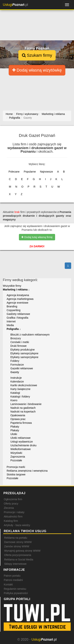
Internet (11, 321)
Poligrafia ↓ (14, 329)
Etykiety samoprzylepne (24, 353)
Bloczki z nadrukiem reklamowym (30, 335)
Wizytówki (16, 453)
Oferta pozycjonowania (18, 555)
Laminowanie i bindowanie (26, 404)
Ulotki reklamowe (21, 438)
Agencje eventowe (17, 303)
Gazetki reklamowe (22, 368)
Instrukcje (16, 378)
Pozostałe (16, 460)
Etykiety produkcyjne (23, 350)
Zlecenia (9, 508)
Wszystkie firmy (12, 286)
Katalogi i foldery (20, 397)
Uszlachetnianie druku (23, 445)
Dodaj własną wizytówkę (37, 70)
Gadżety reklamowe (18, 314)
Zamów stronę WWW (17, 546)
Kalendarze (17, 382)
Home (9, 114)
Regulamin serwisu (15, 589)
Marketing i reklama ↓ (16, 290)
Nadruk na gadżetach (23, 408)
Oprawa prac (18, 419)
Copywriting (14, 310)
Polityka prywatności (16, 593)
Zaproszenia (18, 457)
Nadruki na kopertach (23, 412)
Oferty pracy (11, 504)
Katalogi (15, 393)
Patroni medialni (13, 580)
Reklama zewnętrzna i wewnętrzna (27, 471)
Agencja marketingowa (20, 299)
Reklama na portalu (16, 538)
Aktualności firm (13, 517)
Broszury (16, 338)
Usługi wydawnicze (22, 442)
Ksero (14, 400)
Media (10, 325)
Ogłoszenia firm (13, 499)
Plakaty (15, 427)
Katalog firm (11, 521)
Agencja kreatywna (18, 295)
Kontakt (8, 584)
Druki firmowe (19, 346)
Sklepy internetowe (15, 564)
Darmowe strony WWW (18, 542)
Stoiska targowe (16, 474)
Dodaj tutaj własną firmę (37, 237)
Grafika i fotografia (17, 318)
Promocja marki (16, 467)
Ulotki (14, 434)
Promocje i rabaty (14, 512)
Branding (12, 306)
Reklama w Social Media (19, 560)
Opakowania (18, 415)
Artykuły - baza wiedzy (17, 525)
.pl (15, 5)
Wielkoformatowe (21, 449)
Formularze (17, 365)
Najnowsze (46, 172)
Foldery (15, 361)
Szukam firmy (37, 55)
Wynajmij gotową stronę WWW (22, 551)
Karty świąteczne (20, 389)
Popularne (30, 172)
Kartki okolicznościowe (24, 385)
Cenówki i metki (20, 342)
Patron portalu (12, 576)
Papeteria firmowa (21, 423)
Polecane (14, 172)
